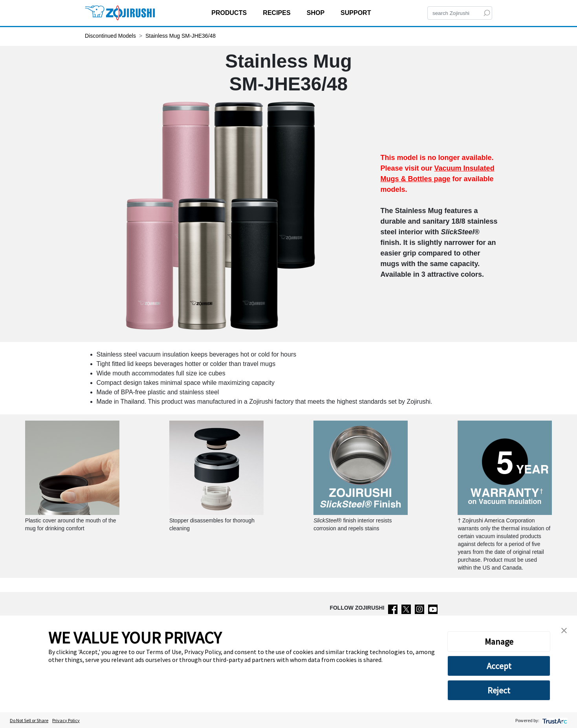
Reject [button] (499, 690)
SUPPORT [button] (357, 13)
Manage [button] (499, 642)
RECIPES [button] (278, 13)
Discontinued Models (110, 36)
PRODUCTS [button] (230, 13)
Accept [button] (499, 666)
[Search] (460, 13)
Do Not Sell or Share (29, 720)
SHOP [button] (317, 13)
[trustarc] (554, 720)
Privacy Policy (66, 720)
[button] (564, 630)
